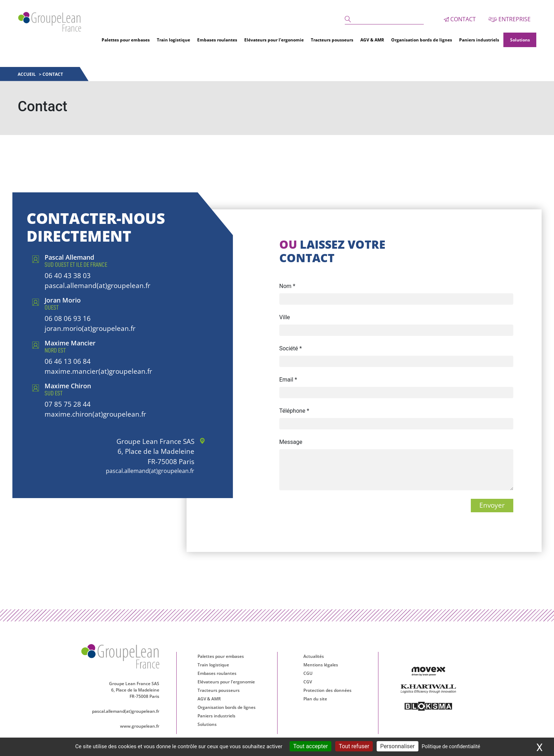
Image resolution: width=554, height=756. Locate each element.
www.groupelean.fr (142, 726)
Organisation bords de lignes (422, 39)
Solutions (520, 39)
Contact (460, 19)
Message (291, 441)
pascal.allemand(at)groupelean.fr (98, 285)
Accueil (27, 74)
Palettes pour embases (126, 39)
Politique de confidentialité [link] (451, 746)
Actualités (314, 656)
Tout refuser (354, 746)
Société (291, 348)
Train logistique (173, 39)
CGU (308, 673)
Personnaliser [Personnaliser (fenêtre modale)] (398, 746)
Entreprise (510, 19)
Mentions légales (321, 664)
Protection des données (327, 690)
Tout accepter (310, 746)
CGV (308, 681)
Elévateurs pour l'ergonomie (274, 39)
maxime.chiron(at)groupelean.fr (95, 413)
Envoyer (492, 505)
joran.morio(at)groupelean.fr (90, 328)
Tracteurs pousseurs (332, 39)
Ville (285, 317)
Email (288, 379)
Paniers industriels (479, 39)
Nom (287, 285)
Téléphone (294, 410)
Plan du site (315, 698)
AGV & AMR (372, 39)
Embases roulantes (217, 39)
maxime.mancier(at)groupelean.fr (98, 371)
